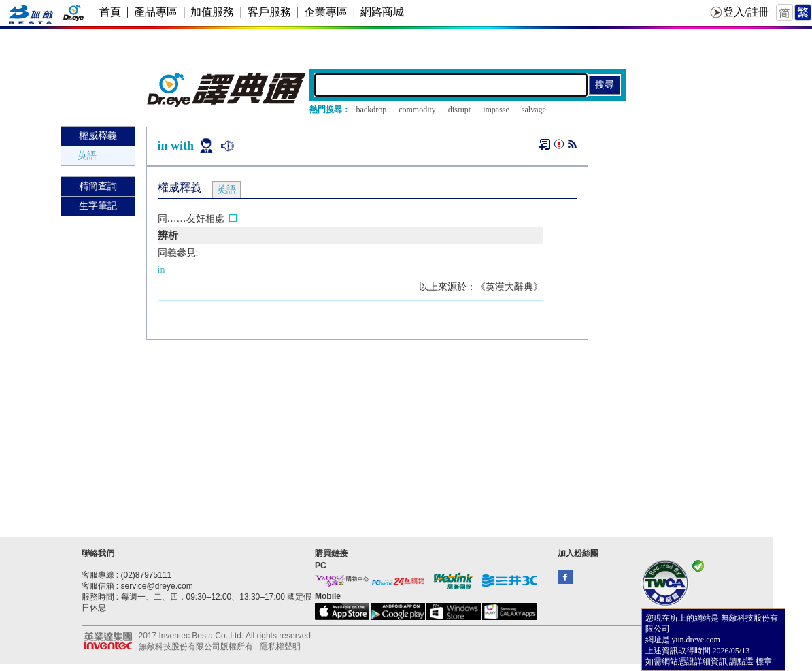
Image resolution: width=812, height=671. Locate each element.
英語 (87, 156)
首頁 (110, 12)
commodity (417, 110)
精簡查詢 (98, 186)
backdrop (372, 110)
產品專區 (156, 12)
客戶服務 (269, 12)
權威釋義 (98, 136)
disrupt (459, 110)
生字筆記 (98, 206)
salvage (534, 110)
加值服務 (212, 12)
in (162, 270)
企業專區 (326, 12)
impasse (496, 110)
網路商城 (382, 12)
